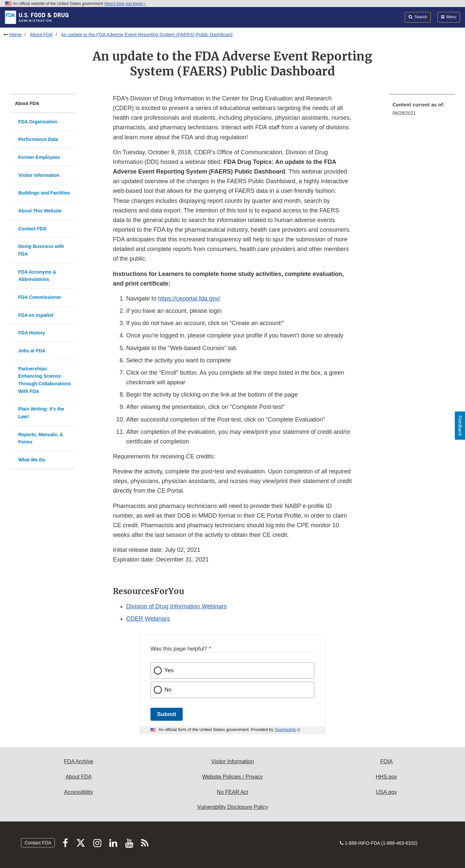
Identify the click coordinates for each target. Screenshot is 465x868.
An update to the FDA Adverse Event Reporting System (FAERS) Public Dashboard (147, 35)
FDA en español (36, 315)
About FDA (41, 35)
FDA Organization (38, 122)
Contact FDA (32, 229)
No (168, 690)
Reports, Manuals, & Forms (41, 438)
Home (15, 35)
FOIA (386, 761)
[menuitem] (422, 111)
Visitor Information (39, 175)
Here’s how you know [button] (125, 4)
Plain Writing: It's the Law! (41, 413)
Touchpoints (285, 730)
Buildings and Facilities (44, 193)
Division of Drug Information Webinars (177, 606)
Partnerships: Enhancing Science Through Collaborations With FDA (45, 380)
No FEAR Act (232, 792)
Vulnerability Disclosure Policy (233, 807)
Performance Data (38, 139)
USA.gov (386, 792)
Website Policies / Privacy (233, 777)
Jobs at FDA (32, 351)
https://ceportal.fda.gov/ (189, 299)
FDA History (32, 333)
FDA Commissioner (40, 297)
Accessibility (79, 792)
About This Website (40, 211)
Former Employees (39, 157)
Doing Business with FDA (41, 250)
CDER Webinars (148, 619)
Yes (169, 670)
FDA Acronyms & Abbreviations (37, 276)
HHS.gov (386, 777)
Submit (167, 714)
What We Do (32, 460)
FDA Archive (79, 761)
